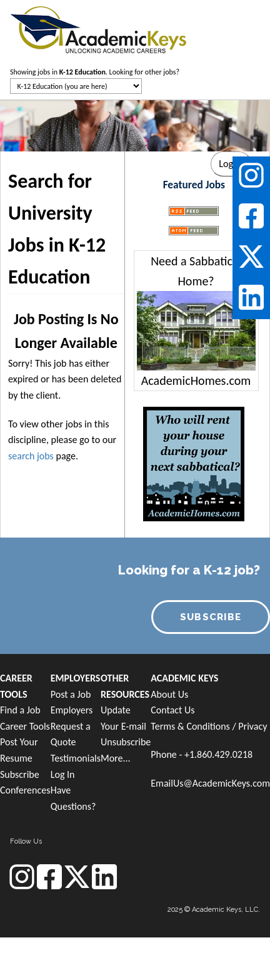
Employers (72, 710)
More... (116, 758)
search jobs (31, 456)
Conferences (25, 790)
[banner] (98, 28)
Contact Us (172, 710)
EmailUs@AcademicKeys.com (210, 783)
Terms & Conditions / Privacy (209, 726)
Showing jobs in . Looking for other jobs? (95, 72)
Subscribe (20, 774)
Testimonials (76, 758)
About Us (169, 694)
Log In (63, 774)
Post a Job (71, 694)
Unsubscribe (126, 742)
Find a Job (20, 710)
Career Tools (25, 726)
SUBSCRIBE (211, 617)
